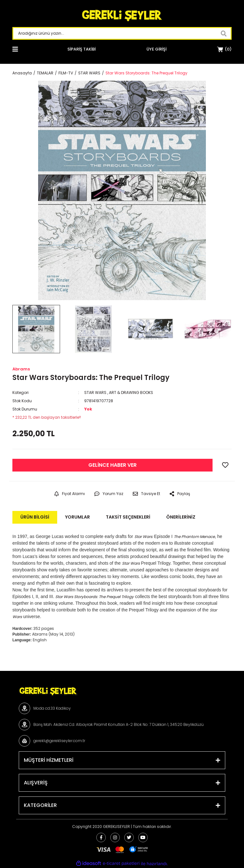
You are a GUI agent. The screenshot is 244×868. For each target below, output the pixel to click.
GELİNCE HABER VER (112, 465)
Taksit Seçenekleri (128, 517)
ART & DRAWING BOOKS (131, 393)
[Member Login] (156, 49)
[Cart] (224, 49)
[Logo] (122, 16)
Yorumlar (78, 517)
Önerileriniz (181, 517)
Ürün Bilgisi (35, 517)
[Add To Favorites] (225, 465)
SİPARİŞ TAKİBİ (81, 49)
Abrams (21, 369)
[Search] (122, 33)
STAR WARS (95, 393)
